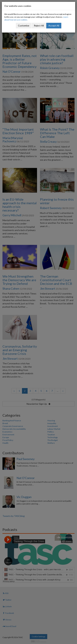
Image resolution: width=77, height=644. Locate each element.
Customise (24, 26)
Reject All (39, 26)
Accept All (54, 26)
